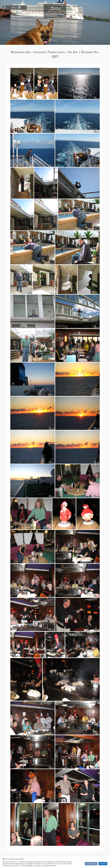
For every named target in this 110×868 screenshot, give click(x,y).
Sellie (55, 9)
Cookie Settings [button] (91, 864)
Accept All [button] (103, 864)
